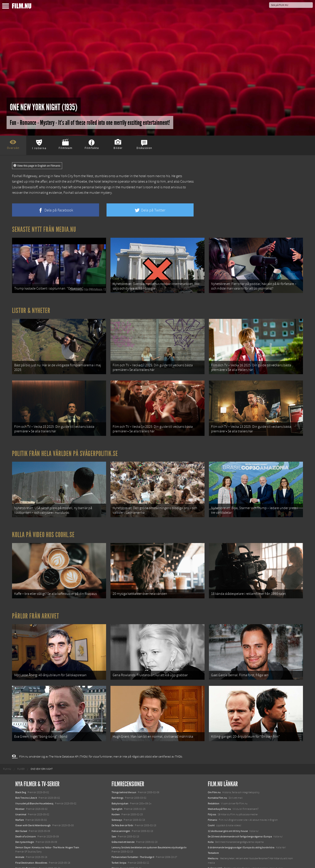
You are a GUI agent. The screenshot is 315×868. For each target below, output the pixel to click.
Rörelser (20, 784)
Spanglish (117, 784)
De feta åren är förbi (122, 801)
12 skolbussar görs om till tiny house (228, 806)
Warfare (20, 795)
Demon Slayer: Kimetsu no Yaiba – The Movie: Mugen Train (47, 823)
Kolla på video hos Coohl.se (43, 521)
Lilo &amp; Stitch (25, 854)
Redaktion (214, 779)
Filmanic (213, 795)
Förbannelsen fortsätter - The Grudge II (133, 833)
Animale (20, 833)
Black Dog (21, 768)
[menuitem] (7, 744)
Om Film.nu (214, 768)
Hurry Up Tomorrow (26, 844)
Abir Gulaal (21, 806)
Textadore (213, 828)
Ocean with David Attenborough (33, 801)
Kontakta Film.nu (217, 773)
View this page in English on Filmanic (37, 166)
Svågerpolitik (215, 844)
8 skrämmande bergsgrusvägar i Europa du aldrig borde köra (241, 823)
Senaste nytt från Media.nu (44, 229)
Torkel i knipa (119, 838)
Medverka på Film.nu (219, 784)
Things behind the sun (124, 768)
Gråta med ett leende (123, 817)
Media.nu (213, 834)
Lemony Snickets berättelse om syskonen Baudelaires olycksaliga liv (149, 823)
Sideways (117, 795)
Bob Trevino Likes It (26, 773)
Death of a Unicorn (26, 812)
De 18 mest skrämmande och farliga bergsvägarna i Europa (240, 812)
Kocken (116, 790)
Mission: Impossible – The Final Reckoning (38, 849)
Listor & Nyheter (31, 307)
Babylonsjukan (120, 779)
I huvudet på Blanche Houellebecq (34, 779)
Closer (115, 844)
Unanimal (21, 790)
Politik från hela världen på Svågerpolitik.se (65, 443)
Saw (114, 812)
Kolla (211, 817)
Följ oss (212, 790)
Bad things (117, 773)
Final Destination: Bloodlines (31, 838)
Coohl (211, 801)
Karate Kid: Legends (26, 860)
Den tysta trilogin (25, 817)
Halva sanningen (121, 806)
